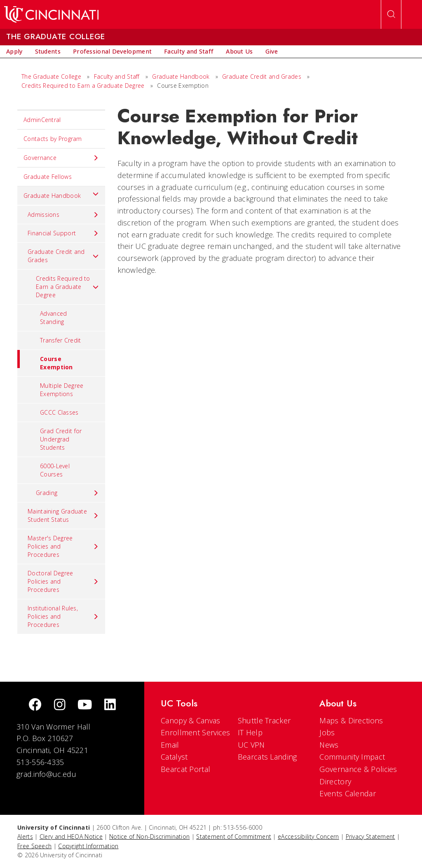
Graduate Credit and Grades (262, 76)
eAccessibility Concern (308, 836)
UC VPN (251, 745)
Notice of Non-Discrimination (149, 836)
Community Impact (352, 757)
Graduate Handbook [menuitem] (61, 194)
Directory (335, 781)
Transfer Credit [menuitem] (61, 340)
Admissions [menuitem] (63, 215)
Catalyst (174, 757)
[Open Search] (391, 14)
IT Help (250, 732)
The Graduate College (51, 76)
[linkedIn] (110, 705)
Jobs (327, 732)
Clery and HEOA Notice (71, 836)
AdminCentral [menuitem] (42, 120)
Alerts (25, 836)
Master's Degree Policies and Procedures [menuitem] (63, 546)
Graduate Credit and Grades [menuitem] (63, 256)
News (329, 745)
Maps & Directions (351, 720)
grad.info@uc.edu (46, 774)
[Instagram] (60, 705)
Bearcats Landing (267, 757)
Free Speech (34, 846)
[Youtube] (85, 705)
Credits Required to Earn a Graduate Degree (83, 86)
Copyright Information (88, 846)
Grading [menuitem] (67, 493)
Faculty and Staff (117, 76)
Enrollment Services (196, 732)
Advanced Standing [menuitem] (53, 318)
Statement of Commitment (234, 836)
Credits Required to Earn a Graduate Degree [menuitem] (67, 287)
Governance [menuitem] (61, 158)
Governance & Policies (358, 769)
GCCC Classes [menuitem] (59, 412)
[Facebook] (35, 705)
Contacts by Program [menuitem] (53, 139)
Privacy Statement (370, 836)
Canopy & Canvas (191, 720)
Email (170, 745)
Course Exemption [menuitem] (45, 360)
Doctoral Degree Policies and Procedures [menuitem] (63, 581)
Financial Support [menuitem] (63, 233)
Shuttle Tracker (264, 720)
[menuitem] (14, 52)
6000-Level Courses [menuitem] (55, 470)
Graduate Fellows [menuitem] (48, 177)
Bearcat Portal (185, 769)
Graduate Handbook (181, 76)
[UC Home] (51, 14)
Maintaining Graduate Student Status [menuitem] (63, 515)
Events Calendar (348, 793)
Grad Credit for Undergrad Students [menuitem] (61, 439)
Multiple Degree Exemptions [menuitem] (62, 390)
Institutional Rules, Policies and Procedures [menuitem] (63, 616)
